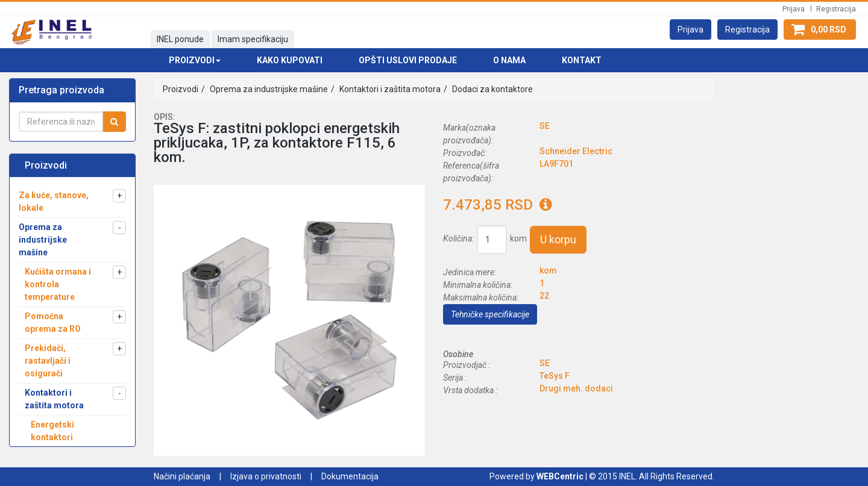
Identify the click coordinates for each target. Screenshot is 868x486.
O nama (509, 60)
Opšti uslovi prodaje (408, 60)
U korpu (558, 239)
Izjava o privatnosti (266, 476)
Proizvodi (181, 89)
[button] (690, 30)
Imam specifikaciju (253, 39)
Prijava (794, 9)
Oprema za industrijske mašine (268, 89)
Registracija (836, 9)
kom (518, 238)
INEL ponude (180, 39)
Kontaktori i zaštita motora (389, 89)
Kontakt (582, 60)
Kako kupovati (290, 60)
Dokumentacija (350, 476)
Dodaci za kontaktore (492, 89)
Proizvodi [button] (195, 60)
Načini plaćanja (182, 476)
